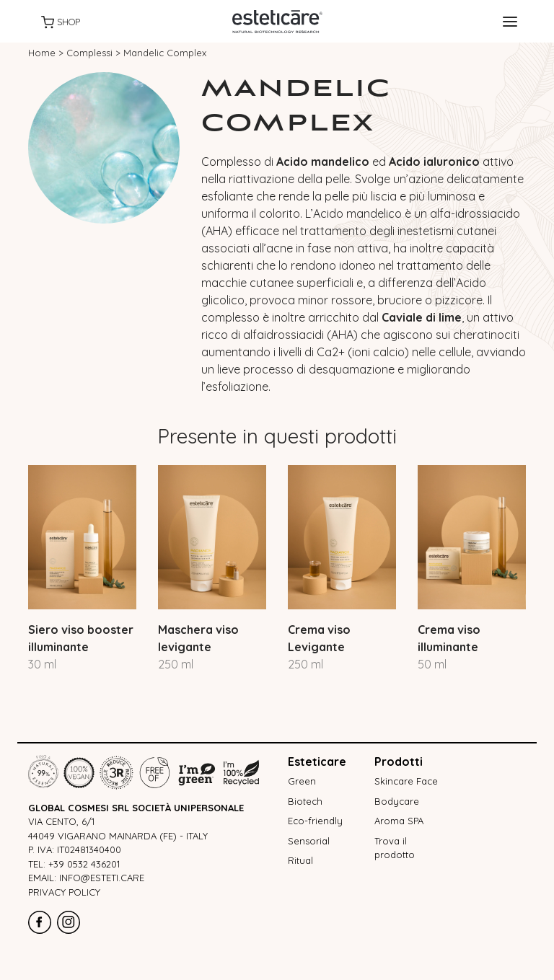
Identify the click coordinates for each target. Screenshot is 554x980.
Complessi (89, 53)
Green (302, 781)
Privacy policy (64, 892)
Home (42, 53)
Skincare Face (406, 781)
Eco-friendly (315, 821)
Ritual (300, 860)
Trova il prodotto (395, 848)
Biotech (305, 801)
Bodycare (397, 801)
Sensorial (309, 841)
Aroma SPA (399, 821)
